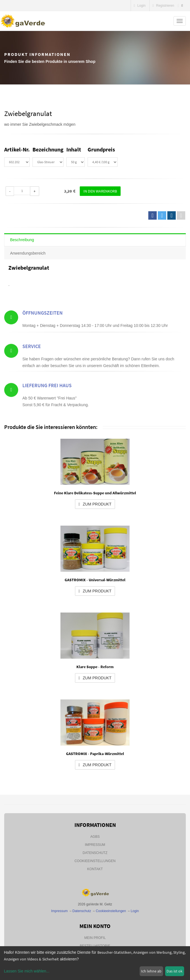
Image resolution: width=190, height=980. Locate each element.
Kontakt (95, 869)
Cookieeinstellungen (95, 861)
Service (32, 363)
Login (140, 6)
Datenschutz (95, 853)
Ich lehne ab (151, 971)
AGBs (95, 837)
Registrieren (163, 6)
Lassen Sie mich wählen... (27, 971)
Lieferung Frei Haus (47, 402)
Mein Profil (95, 938)
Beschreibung (22, 240)
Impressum (95, 845)
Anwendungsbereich (28, 253)
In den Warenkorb (100, 191)
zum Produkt (95, 504)
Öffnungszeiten (43, 325)
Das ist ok (174, 971)
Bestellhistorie (95, 946)
